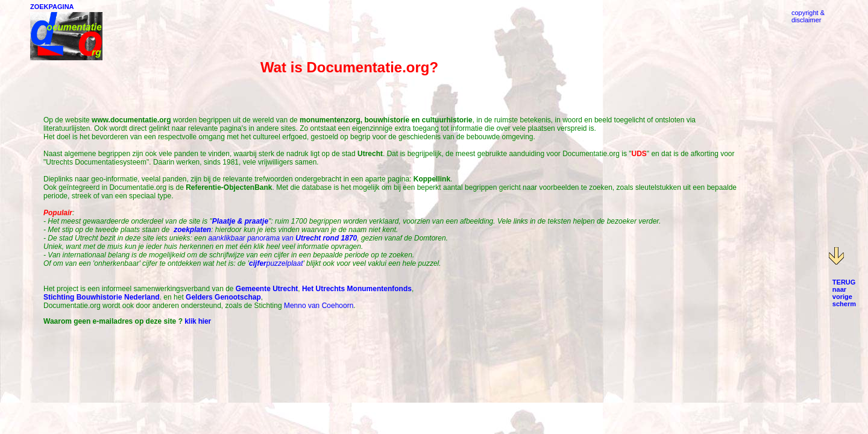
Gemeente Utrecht (267, 289)
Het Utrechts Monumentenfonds (357, 289)
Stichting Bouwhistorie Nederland (102, 297)
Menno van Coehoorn (319, 306)
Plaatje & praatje (240, 221)
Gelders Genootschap (223, 297)
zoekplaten (192, 230)
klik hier (198, 321)
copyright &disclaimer (808, 16)
